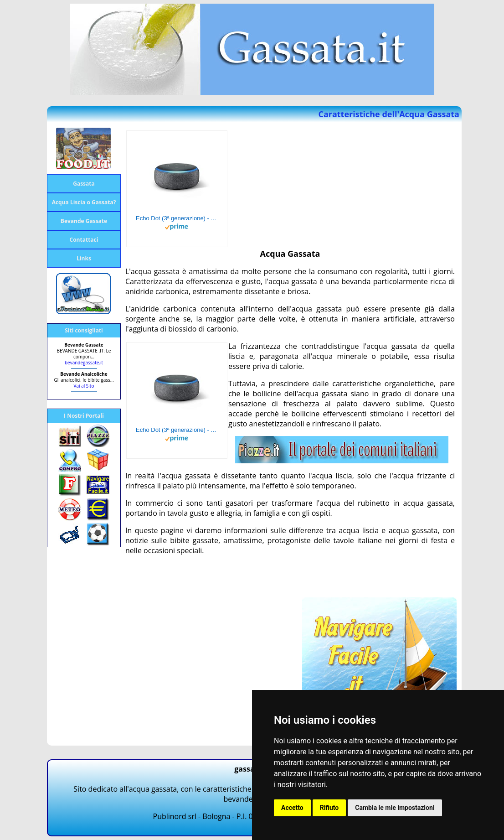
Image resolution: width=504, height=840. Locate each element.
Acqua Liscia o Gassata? (84, 202)
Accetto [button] (292, 808)
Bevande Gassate (84, 221)
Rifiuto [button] (329, 808)
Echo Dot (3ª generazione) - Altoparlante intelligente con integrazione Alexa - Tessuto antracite (177, 218)
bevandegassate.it (84, 363)
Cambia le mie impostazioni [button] (395, 808)
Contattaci (84, 240)
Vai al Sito (84, 386)
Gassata (84, 184)
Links (84, 258)
